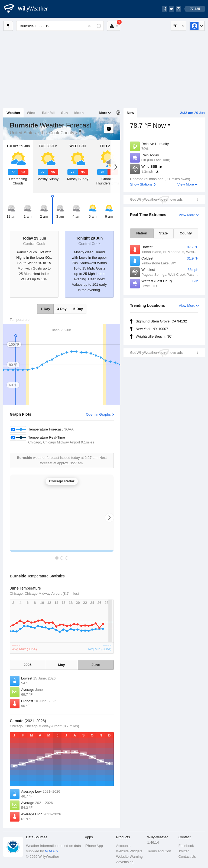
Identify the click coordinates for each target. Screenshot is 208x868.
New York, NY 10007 (152, 329)
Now (130, 113)
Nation (142, 233)
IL (42, 133)
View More (186, 184)
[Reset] (89, 26)
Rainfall (48, 113)
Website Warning (129, 857)
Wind (31, 113)
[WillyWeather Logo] (29, 9)
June (96, 665)
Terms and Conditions (161, 851)
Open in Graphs (98, 414)
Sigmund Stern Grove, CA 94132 (161, 321)
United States (23, 133)
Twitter (184, 851)
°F (175, 26)
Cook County (62, 133)
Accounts (123, 846)
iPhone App (94, 846)
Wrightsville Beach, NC (154, 336)
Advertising (125, 862)
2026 (27, 665)
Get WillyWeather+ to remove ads (156, 199)
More (103, 113)
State (163, 233)
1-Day (45, 309)
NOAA (50, 851)
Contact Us (187, 857)
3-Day (62, 309)
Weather (13, 113)
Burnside (80, 132)
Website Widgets (129, 851)
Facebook (186, 846)
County (186, 233)
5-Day (78, 309)
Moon (79, 113)
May (61, 665)
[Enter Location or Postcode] (60, 26)
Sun (65, 113)
